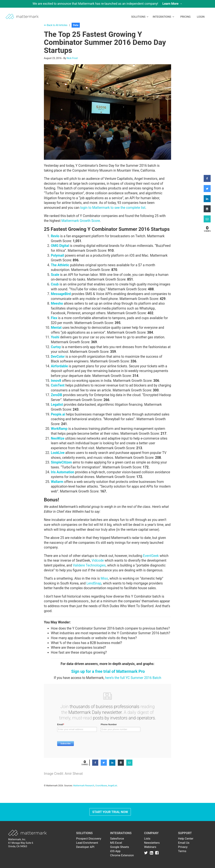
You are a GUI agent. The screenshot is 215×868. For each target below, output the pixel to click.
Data (76, 25)
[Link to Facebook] (157, 853)
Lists (147, 838)
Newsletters (152, 843)
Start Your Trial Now (110, 812)
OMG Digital (60, 246)
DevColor (58, 357)
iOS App (115, 851)
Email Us (184, 843)
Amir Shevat (74, 774)
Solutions (140, 17)
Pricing (185, 17)
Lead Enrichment (87, 843)
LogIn (201, 17)
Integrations (163, 17)
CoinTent (58, 385)
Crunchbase (101, 786)
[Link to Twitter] (147, 853)
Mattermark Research (84, 786)
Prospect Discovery (89, 838)
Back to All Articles (56, 25)
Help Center (186, 838)
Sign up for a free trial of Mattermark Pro (108, 672)
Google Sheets (120, 847)
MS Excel (116, 843)
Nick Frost (72, 58)
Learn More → (172, 4)
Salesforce (117, 838)
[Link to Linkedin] (152, 853)
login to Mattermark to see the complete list (113, 208)
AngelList (112, 786)
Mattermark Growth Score (81, 221)
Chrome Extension (122, 855)
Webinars (150, 847)
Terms (182, 851)
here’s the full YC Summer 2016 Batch (133, 678)
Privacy (183, 847)
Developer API (85, 847)
